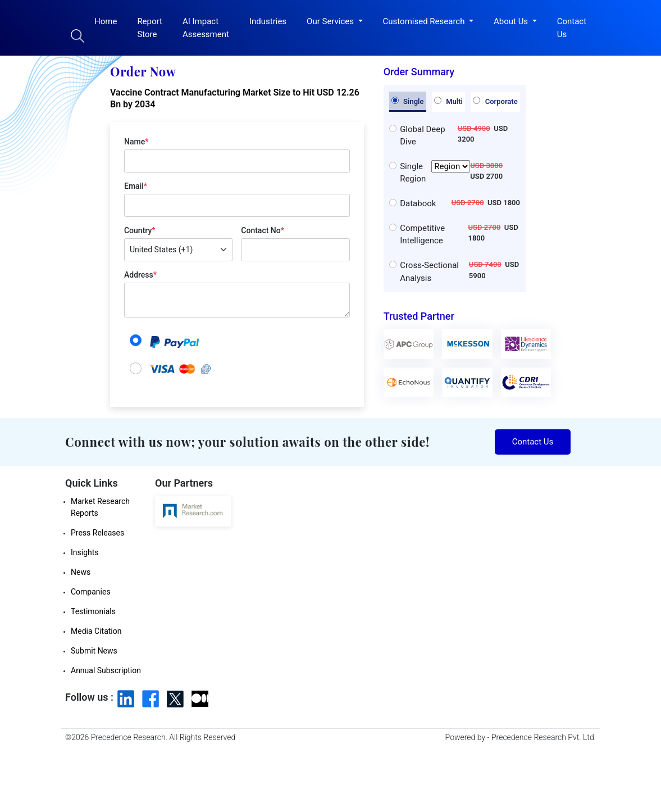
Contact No (263, 230)
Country (140, 230)
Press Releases (97, 533)
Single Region (435, 173)
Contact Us (572, 28)
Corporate (495, 101)
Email (136, 186)
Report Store (150, 28)
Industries (268, 21)
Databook (418, 203)
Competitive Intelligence (422, 235)
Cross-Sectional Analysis (429, 272)
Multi (448, 101)
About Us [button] (512, 21)
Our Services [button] (331, 21)
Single (408, 101)
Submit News (94, 651)
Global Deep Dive (423, 136)
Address (140, 275)
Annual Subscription (106, 670)
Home (106, 21)
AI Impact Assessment (206, 28)
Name (136, 142)
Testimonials (93, 611)
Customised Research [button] (425, 21)
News (81, 572)
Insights (85, 552)
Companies (91, 592)
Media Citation (96, 631)
